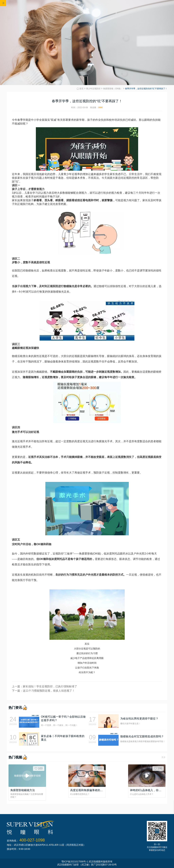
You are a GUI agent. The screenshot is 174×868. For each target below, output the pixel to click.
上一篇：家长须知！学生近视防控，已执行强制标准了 (45, 686)
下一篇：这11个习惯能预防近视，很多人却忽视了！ (43, 691)
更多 (163, 757)
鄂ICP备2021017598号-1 (75, 862)
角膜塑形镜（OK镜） (113, 89)
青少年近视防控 (93, 89)
